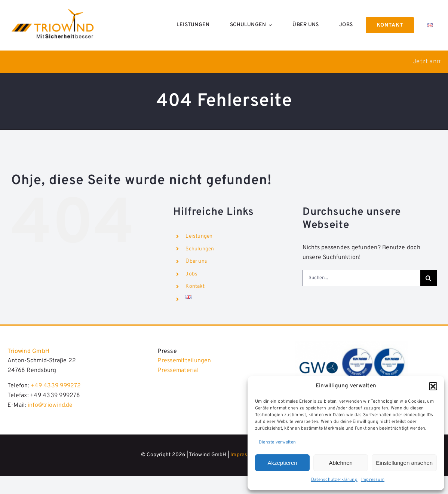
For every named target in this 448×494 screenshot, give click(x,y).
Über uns (196, 261)
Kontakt (195, 286)
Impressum (373, 480)
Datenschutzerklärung (334, 480)
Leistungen (199, 236)
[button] (433, 386)
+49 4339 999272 (56, 386)
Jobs (191, 274)
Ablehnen (340, 463)
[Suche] (429, 278)
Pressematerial (178, 370)
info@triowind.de (50, 405)
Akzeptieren (282, 463)
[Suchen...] (361, 278)
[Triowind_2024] (352, 344)
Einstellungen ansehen (404, 463)
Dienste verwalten (277, 442)
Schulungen (200, 249)
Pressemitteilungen (184, 361)
